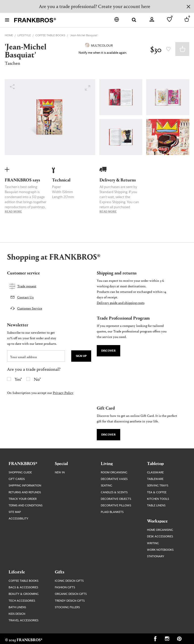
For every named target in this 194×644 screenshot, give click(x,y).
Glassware (155, 472)
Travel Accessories (23, 620)
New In (60, 472)
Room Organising (114, 472)
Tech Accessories (22, 601)
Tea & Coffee (157, 492)
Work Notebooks (160, 550)
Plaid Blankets (112, 512)
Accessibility (18, 519)
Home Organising (160, 530)
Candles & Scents (114, 492)
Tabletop (155, 463)
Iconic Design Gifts (69, 581)
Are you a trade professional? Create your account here (95, 6)
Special (61, 463)
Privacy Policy (63, 393)
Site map (15, 512)
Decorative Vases (114, 479)
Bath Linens (17, 607)
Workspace (157, 521)
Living (107, 463)
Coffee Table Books (23, 581)
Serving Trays (158, 486)
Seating (106, 486)
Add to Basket (182, 49)
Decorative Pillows (116, 505)
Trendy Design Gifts (70, 601)
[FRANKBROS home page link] (35, 20)
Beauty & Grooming (24, 594)
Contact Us (25, 297)
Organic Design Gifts (71, 594)
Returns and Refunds (25, 492)
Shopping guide (20, 472)
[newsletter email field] (36, 356)
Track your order (23, 499)
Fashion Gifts (65, 587)
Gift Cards (17, 479)
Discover (108, 351)
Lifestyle (17, 572)
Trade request (27, 286)
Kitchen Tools (158, 499)
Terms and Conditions (26, 505)
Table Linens (156, 505)
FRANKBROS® (23, 463)
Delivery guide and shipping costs (121, 303)
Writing (153, 543)
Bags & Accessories (23, 587)
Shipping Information (25, 486)
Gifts (60, 572)
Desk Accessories (160, 536)
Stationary (156, 556)
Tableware (155, 479)
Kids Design (17, 614)
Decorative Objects (116, 499)
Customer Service (30, 308)
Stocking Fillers (67, 607)
